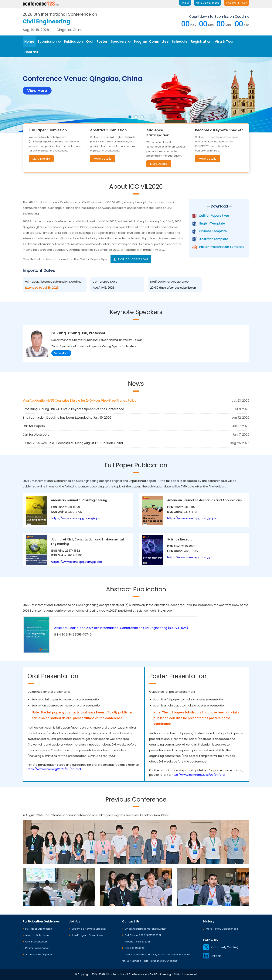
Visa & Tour (224, 42)
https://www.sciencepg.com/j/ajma (192, 518)
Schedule (180, 42)
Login (244, 3)
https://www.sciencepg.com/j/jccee (76, 562)
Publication (73, 42)
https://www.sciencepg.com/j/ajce (76, 518)
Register (231, 3)
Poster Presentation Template (222, 247)
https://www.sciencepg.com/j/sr (190, 557)
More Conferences (207, 3)
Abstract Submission (38, 935)
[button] (130, 117)
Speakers (121, 42)
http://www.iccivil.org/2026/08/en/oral (54, 769)
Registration (201, 42)
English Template (212, 223)
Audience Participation (39, 954)
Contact (31, 52)
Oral (90, 42)
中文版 (185, 3)
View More (61, 353)
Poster (102, 42)
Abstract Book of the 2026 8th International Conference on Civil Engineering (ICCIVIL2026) (121, 628)
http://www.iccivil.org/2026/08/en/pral (198, 775)
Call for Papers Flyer (214, 216)
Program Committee (151, 42)
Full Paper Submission (39, 929)
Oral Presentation (36, 942)
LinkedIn (212, 956)
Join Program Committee (87, 935)
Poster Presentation (37, 948)
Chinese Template (213, 231)
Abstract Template (214, 239)
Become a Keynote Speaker (89, 929)
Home (29, 42)
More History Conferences (222, 929)
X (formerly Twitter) (221, 947)
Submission (49, 42)
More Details (41, 159)
